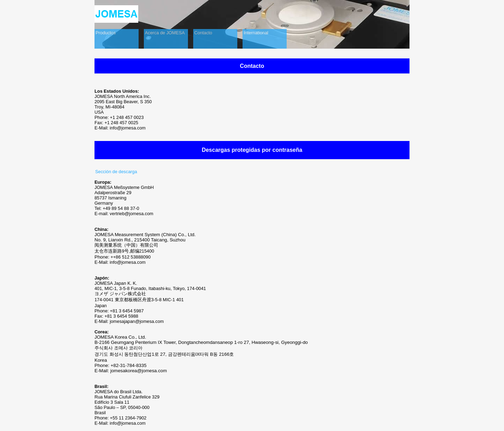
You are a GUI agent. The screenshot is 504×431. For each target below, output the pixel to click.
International (256, 33)
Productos (106, 33)
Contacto (203, 33)
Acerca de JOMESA (165, 33)
